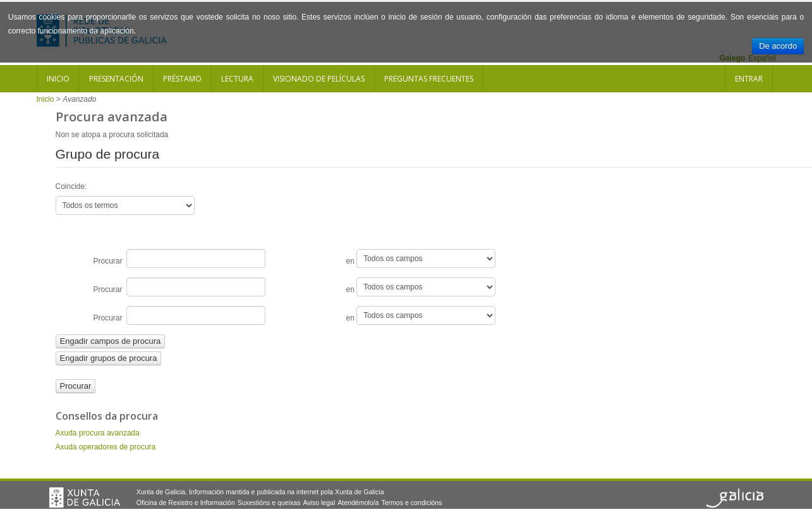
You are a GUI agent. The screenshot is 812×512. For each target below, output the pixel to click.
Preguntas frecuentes (429, 79)
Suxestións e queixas (269, 503)
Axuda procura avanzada (98, 433)
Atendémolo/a (358, 503)
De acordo (778, 46)
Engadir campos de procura (111, 341)
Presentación (116, 79)
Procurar (180, 259)
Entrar (749, 79)
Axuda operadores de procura (106, 447)
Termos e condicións (411, 503)
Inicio (58, 79)
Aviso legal (319, 503)
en (421, 259)
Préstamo (182, 79)
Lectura (237, 79)
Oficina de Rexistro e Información (186, 503)
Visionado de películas (319, 79)
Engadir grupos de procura (109, 358)
